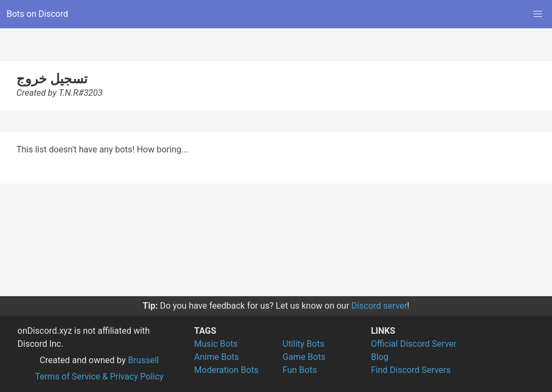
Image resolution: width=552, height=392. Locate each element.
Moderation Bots (226, 370)
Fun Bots (300, 370)
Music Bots (216, 344)
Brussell (144, 360)
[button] (538, 14)
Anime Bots (216, 357)
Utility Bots (304, 344)
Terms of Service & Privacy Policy (99, 376)
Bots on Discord (37, 14)
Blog (380, 357)
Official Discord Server (414, 344)
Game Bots (304, 357)
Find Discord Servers (411, 370)
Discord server (379, 306)
